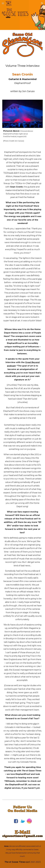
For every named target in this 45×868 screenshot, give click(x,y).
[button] (3, 3)
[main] (23, 78)
